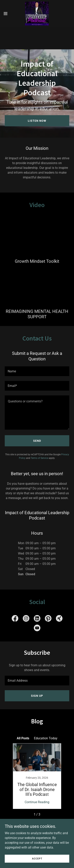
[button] (7, 14)
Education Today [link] (46, 738)
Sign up (37, 696)
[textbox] (37, 371)
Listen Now (37, 121)
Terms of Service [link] (39, 458)
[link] (37, 14)
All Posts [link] (23, 738)
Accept (37, 858)
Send (37, 441)
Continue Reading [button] (37, 802)
